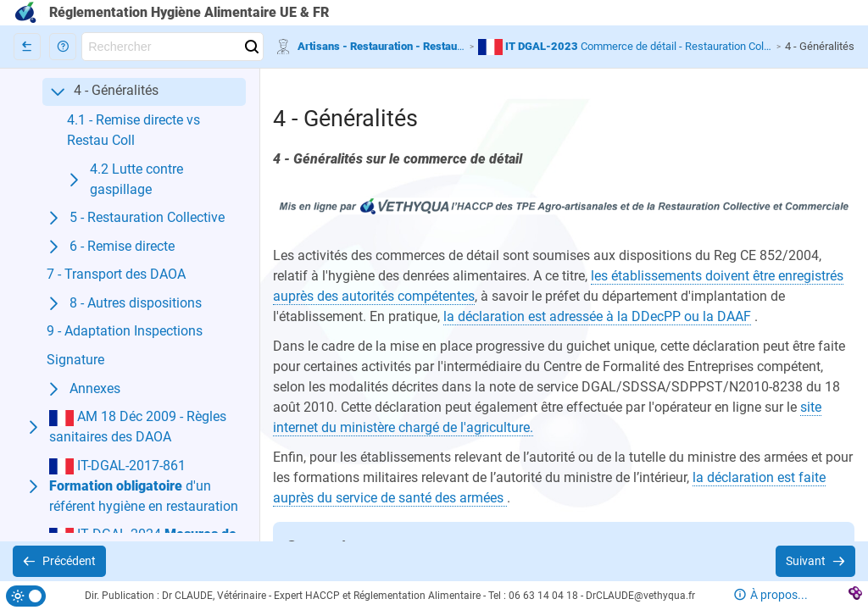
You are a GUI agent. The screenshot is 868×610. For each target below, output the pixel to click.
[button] (63, 47)
